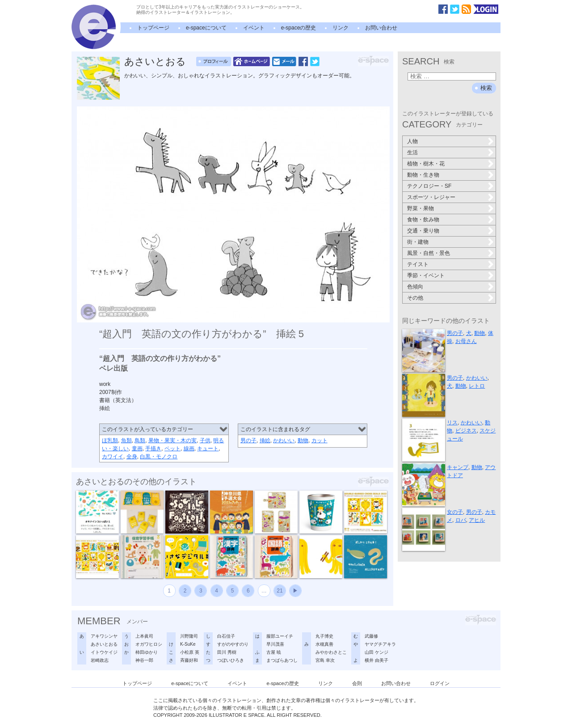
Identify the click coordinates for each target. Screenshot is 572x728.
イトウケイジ (104, 652)
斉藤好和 (189, 660)
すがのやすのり (233, 644)
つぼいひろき (231, 660)
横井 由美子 (376, 660)
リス (452, 423)
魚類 (126, 440)
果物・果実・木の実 (172, 440)
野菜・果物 (421, 208)
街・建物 (418, 242)
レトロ (477, 386)
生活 (412, 152)
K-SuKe (188, 644)
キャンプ (458, 467)
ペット (172, 449)
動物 (303, 440)
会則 (357, 683)
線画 (189, 449)
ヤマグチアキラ (380, 644)
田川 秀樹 (227, 652)
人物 (412, 141)
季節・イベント (426, 275)
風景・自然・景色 (429, 253)
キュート (208, 449)
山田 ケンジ (376, 652)
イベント (254, 28)
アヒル (477, 520)
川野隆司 (189, 636)
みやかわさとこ (331, 652)
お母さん (466, 341)
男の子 (248, 440)
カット (320, 440)
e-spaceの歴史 (299, 28)
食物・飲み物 (423, 220)
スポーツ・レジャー (431, 197)
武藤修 (371, 636)
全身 (132, 457)
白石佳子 (226, 636)
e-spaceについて (206, 28)
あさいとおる (155, 61)
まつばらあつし (282, 660)
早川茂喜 (275, 644)
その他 (415, 298)
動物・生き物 (423, 175)
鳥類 (140, 440)
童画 (137, 449)
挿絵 (265, 440)
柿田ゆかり (147, 652)
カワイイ (113, 457)
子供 (205, 440)
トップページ (153, 28)
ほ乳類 (110, 440)
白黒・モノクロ (159, 457)
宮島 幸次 (325, 660)
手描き (153, 449)
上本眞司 (144, 636)
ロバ (461, 520)
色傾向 (415, 287)
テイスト (418, 264)
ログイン (440, 683)
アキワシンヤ (104, 636)
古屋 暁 (274, 652)
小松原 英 (190, 652)
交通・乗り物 (423, 231)
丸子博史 (324, 636)
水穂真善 (324, 644)
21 (280, 591)
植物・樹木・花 (426, 164)
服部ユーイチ (280, 636)
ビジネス (466, 431)
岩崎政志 (100, 660)
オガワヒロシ (149, 644)
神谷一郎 (144, 660)
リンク (341, 28)
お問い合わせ (381, 28)
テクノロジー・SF (429, 186)
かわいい (284, 440)
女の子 (455, 512)
